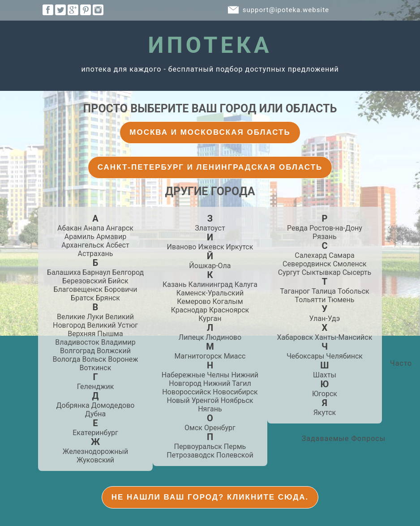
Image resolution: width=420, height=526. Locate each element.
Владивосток (77, 342)
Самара (341, 255)
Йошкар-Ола (210, 266)
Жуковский (95, 460)
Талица (324, 291)
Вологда (66, 359)
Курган (210, 319)
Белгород (128, 272)
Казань (175, 284)
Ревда (297, 228)
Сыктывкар (321, 272)
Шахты (325, 375)
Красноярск (229, 310)
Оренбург (220, 428)
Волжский (114, 351)
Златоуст (210, 228)
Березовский (84, 281)
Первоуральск (198, 447)
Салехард (311, 255)
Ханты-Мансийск (343, 337)
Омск (193, 428)
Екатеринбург (95, 433)
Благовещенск (78, 289)
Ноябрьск (237, 400)
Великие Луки (80, 317)
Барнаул (96, 272)
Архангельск (83, 245)
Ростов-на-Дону (336, 228)
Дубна (95, 414)
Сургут (289, 272)
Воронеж (123, 359)
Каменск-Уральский (210, 293)
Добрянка (73, 405)
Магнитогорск (198, 356)
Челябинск (344, 356)
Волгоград (77, 351)
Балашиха (64, 272)
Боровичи (121, 289)
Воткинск (96, 368)
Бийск (118, 281)
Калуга (246, 284)
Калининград (211, 284)
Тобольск (354, 291)
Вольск (94, 359)
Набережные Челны (196, 375)
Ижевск (211, 247)
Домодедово (113, 405)
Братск (82, 298)
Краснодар (189, 310)
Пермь (235, 447)
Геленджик (96, 387)
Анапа (94, 228)
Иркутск (240, 247)
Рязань (325, 237)
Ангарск (120, 228)
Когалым (228, 301)
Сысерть (357, 272)
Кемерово (194, 301)
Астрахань (96, 254)
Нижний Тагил (227, 383)
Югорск (325, 394)
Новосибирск (235, 392)
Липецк (191, 337)
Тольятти (310, 300)
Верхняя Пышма (95, 334)
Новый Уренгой (193, 400)
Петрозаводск (191, 455)
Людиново (223, 337)
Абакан (70, 228)
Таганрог (295, 291)
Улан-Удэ (325, 319)
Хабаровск (295, 337)
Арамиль (79, 237)
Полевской (235, 455)
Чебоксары (305, 356)
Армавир (111, 237)
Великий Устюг (113, 325)
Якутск (325, 413)
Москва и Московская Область (210, 132)
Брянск (108, 298)
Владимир (118, 342)
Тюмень (341, 300)
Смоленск (349, 264)
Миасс (235, 356)
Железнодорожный (95, 451)
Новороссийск (186, 392)
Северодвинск (307, 264)
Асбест (117, 245)
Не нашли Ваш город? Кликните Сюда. (210, 497)
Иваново (182, 247)
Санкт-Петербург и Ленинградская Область (210, 167)
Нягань (210, 409)
